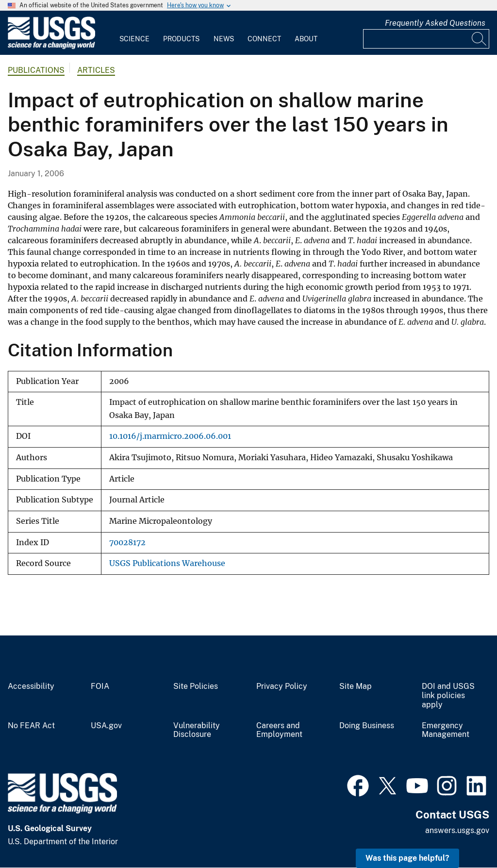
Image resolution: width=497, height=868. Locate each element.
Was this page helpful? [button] (407, 858)
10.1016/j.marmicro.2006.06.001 (170, 436)
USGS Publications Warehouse (167, 563)
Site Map (356, 686)
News (224, 39)
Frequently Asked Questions (435, 23)
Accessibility (31, 686)
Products (181, 39)
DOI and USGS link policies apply (448, 696)
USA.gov (106, 726)
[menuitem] (134, 33)
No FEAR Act (31, 726)
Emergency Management (446, 730)
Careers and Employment (279, 730)
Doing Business (367, 726)
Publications (36, 70)
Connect (264, 39)
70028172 (127, 542)
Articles (96, 70)
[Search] (480, 39)
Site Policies (196, 686)
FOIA (100, 686)
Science (134, 39)
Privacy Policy (282, 686)
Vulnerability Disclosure (197, 730)
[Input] (426, 39)
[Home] (51, 47)
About (306, 39)
